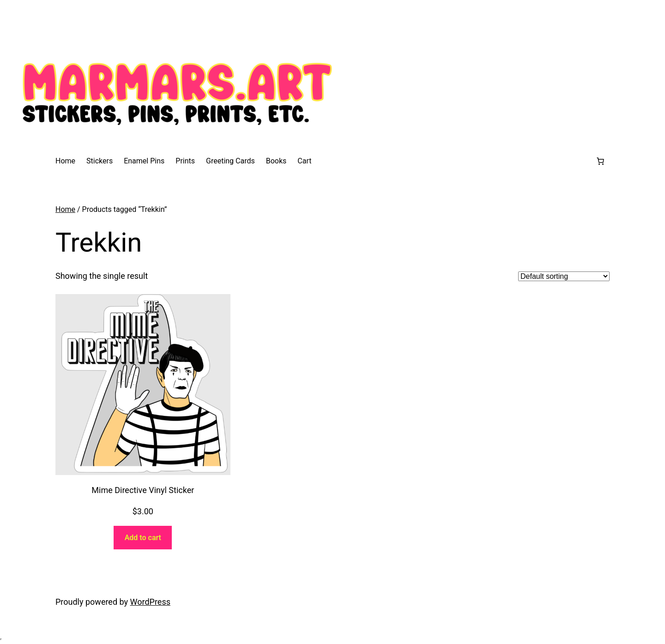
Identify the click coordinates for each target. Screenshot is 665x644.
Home (65, 209)
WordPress (150, 602)
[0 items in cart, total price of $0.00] (600, 161)
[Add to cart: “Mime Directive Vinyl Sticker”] (143, 538)
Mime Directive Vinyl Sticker (143, 490)
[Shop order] (564, 276)
